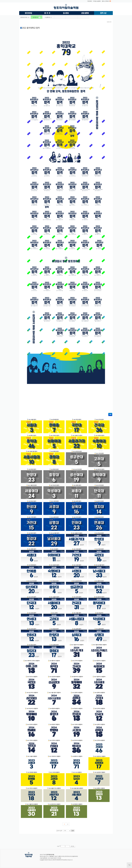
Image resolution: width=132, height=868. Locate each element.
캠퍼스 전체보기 (106, 1)
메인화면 (90, 1)
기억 (58, 846)
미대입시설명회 (97, 1)
